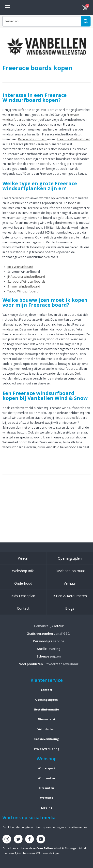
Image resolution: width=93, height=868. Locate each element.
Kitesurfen (46, 788)
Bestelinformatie (46, 709)
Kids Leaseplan (23, 596)
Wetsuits (46, 798)
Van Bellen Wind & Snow (55, 848)
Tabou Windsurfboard (23, 291)
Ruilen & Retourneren (70, 596)
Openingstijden (70, 558)
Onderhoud (23, 583)
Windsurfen (46, 778)
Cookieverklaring (46, 739)
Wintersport (46, 768)
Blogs (70, 608)
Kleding (47, 808)
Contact (23, 608)
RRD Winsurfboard (20, 267)
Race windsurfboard (32, 139)
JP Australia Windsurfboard (26, 277)
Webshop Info (23, 571)
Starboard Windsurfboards (26, 282)
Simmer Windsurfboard (24, 286)
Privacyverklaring (47, 749)
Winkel (23, 558)
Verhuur (70, 583)
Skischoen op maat (70, 571)
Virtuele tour (47, 729)
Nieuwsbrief (47, 719)
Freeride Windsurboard (74, 139)
